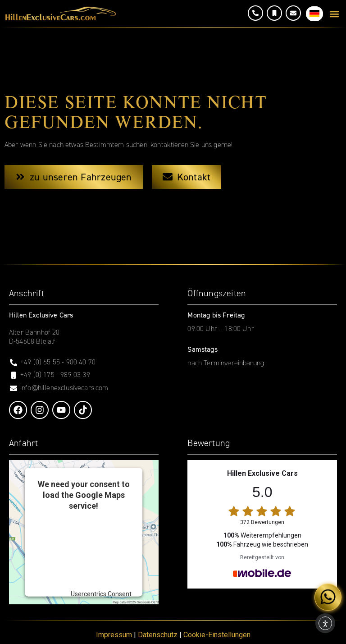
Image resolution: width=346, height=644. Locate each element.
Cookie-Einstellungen (217, 635)
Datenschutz (158, 635)
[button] (334, 14)
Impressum (114, 635)
